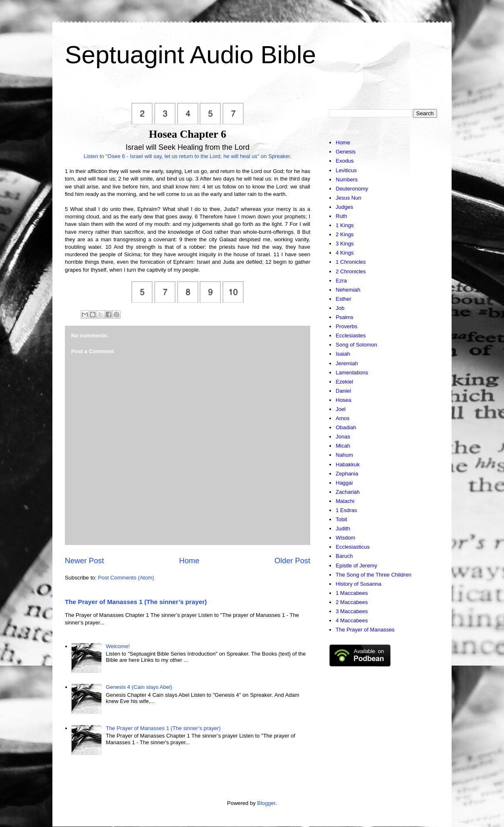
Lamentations (352, 373)
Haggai (344, 483)
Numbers (347, 180)
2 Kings (345, 234)
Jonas (343, 437)
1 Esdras (346, 510)
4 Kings (345, 253)
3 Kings (345, 244)
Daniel (343, 391)
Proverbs (346, 326)
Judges (344, 207)
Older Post (292, 561)
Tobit (341, 519)
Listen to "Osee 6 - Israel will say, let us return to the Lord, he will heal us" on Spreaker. (188, 156)
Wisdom (345, 538)
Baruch (344, 556)
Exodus (345, 161)
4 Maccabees (352, 620)
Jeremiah (347, 363)
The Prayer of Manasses (365, 630)
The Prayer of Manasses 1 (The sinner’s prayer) (136, 602)
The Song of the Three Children (373, 575)
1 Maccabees (352, 593)
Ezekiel (344, 382)
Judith (343, 529)
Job (340, 308)
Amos (342, 418)
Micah (343, 446)
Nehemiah (348, 290)
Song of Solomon (356, 345)
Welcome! (118, 646)
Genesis (346, 152)
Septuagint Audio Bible (190, 55)
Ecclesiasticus (353, 547)
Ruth (341, 216)
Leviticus (346, 170)
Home (189, 561)
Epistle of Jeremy (356, 566)
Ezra (341, 281)
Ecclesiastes (351, 336)
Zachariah (348, 492)
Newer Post (84, 561)
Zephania (347, 474)
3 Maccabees (352, 611)
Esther (343, 299)
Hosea (343, 400)
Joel (341, 409)
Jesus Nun (348, 198)
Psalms (345, 317)
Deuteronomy (352, 189)
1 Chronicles (351, 262)
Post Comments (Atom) (126, 578)
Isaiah (343, 354)
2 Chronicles (351, 271)
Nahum (344, 455)
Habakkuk (348, 464)
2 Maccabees (352, 602)
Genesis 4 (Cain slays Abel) (139, 687)
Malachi (345, 501)
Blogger (266, 803)
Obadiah (346, 427)
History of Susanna (358, 584)
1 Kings (345, 225)
